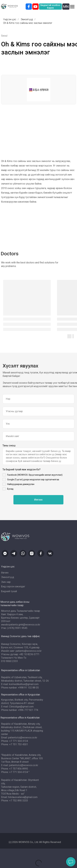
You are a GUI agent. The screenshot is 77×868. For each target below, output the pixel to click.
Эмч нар (6, 582)
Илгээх (38, 500)
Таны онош (9, 446)
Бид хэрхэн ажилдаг (13, 586)
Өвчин (5, 573)
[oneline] (38, 424)
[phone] (38, 411)
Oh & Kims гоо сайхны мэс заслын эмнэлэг (28, 23)
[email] (38, 436)
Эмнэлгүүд (27, 19)
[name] (38, 399)
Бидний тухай (9, 591)
